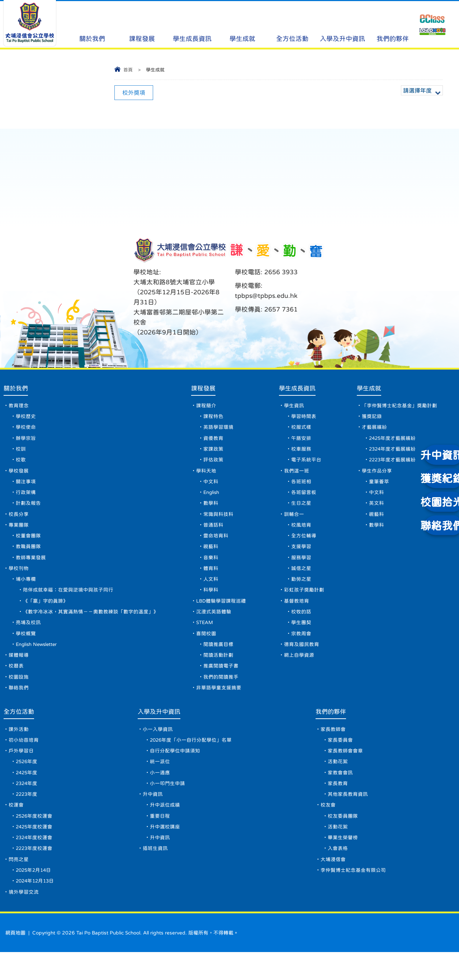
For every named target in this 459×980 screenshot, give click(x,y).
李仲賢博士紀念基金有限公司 (355, 896)
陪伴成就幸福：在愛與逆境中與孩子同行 (68, 601)
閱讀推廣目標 (218, 659)
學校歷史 (26, 418)
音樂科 (211, 567)
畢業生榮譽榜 (344, 862)
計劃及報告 (28, 510)
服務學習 (302, 567)
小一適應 (161, 793)
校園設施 (19, 693)
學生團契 (302, 636)
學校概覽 (26, 647)
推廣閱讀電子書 (221, 682)
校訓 (21, 452)
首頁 (128, 70)
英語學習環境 (218, 429)
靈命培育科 (216, 544)
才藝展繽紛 (374, 429)
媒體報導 (19, 670)
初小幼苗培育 (24, 759)
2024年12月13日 (36, 908)
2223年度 (27, 816)
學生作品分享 (377, 475)
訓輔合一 (294, 521)
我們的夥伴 (393, 25)
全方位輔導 (304, 544)
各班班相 (302, 487)
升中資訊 (154, 816)
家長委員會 (342, 759)
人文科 (211, 590)
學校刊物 (19, 579)
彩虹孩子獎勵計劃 (304, 601)
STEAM (205, 636)
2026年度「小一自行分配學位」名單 (193, 759)
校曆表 (16, 682)
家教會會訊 (342, 793)
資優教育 (213, 441)
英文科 (377, 510)
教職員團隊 (28, 556)
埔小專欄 (26, 590)
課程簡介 (206, 406)
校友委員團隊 (344, 839)
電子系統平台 (307, 464)
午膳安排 (302, 441)
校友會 (330, 828)
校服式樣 (302, 429)
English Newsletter (39, 659)
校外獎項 (134, 92)
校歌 (21, 464)
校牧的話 (302, 624)
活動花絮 (339, 782)
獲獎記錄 (372, 418)
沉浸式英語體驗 (214, 624)
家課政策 (213, 452)
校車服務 (302, 452)
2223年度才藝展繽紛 (393, 464)
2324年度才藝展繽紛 (393, 452)
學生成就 (242, 25)
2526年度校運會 (35, 839)
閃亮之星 (19, 885)
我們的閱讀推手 (221, 693)
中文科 (211, 487)
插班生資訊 (157, 874)
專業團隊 (19, 533)
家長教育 (339, 805)
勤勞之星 (302, 590)
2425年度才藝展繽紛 (393, 441)
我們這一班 (297, 475)
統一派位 (161, 782)
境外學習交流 (24, 919)
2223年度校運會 (35, 874)
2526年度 (27, 782)
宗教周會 (302, 647)
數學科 (211, 510)
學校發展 (19, 475)
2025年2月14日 (35, 896)
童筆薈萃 (379, 487)
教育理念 (19, 406)
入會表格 (339, 874)
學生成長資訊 (192, 25)
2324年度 (27, 805)
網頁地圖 (15, 961)
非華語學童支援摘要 (219, 705)
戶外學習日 (21, 770)
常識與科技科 (218, 521)
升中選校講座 (166, 851)
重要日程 (161, 839)
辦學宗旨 (26, 441)
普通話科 (213, 533)
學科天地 (206, 475)
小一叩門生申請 (169, 805)
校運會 (16, 828)
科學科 (211, 601)
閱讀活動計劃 (218, 670)
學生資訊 (294, 406)
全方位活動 (292, 25)
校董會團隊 (28, 544)
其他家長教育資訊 (349, 816)
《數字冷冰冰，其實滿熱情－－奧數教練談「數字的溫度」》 (91, 624)
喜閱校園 (206, 647)
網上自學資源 (299, 670)
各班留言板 (304, 498)
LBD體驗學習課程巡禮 (221, 613)
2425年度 (27, 793)
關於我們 (92, 25)
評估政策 (213, 464)
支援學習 (302, 556)
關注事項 (26, 487)
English (212, 498)
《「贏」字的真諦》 (46, 613)
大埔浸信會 (335, 885)
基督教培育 (297, 613)
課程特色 (213, 418)
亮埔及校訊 (28, 636)
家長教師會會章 (347, 770)
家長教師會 (335, 747)
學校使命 (26, 429)
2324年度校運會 (35, 862)
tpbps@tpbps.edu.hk (266, 296)
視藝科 (211, 556)
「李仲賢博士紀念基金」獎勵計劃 (399, 406)
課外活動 (19, 747)
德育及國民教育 (302, 659)
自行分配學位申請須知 (176, 770)
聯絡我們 (19, 705)
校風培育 (302, 533)
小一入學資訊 (159, 747)
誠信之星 (302, 579)
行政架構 (26, 498)
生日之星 (302, 510)
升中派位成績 (166, 828)
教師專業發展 (31, 567)
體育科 (211, 579)
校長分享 (19, 521)
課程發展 (142, 25)
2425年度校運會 (35, 851)
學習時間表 (304, 418)
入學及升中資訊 (343, 25)
